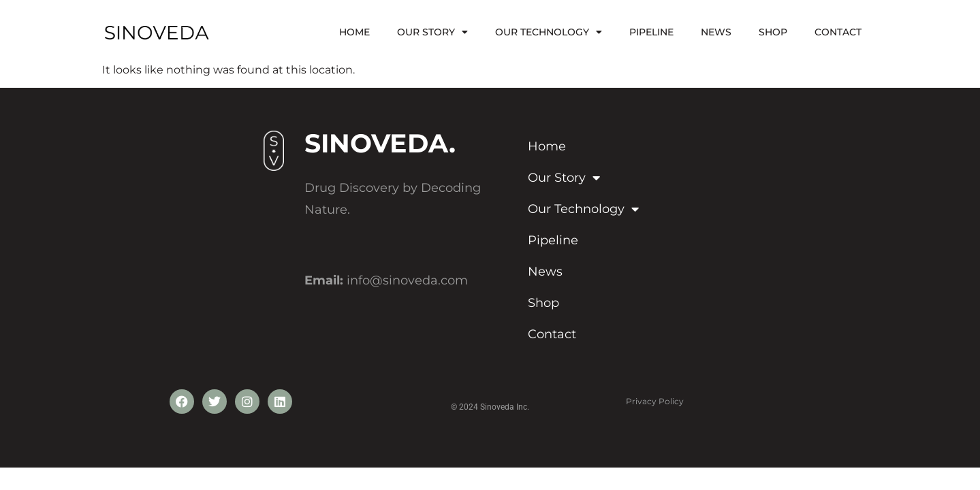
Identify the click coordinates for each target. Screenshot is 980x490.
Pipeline (651, 32)
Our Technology (549, 32)
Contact (838, 32)
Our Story (432, 32)
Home (354, 32)
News (716, 32)
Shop (773, 32)
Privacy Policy (655, 401)
